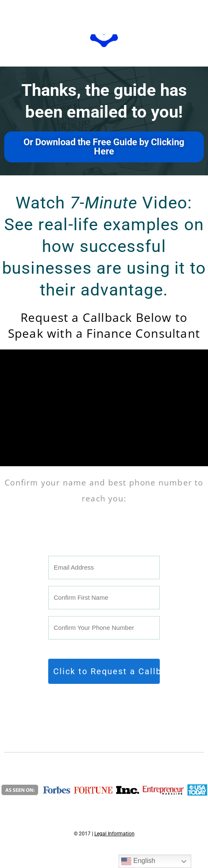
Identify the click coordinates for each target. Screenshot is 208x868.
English (138, 861)
